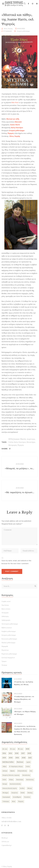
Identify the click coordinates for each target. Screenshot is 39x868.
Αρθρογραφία (6, 620)
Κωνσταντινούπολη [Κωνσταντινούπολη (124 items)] (15, 784)
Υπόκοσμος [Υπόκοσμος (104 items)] (6, 801)
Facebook (28, 4)
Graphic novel (6, 601)
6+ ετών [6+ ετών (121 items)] (13, 749)
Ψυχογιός (21, 445)
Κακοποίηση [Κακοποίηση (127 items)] (20, 780)
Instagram (33, 4)
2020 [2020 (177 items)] (11, 758)
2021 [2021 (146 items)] (17, 758)
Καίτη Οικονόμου (17, 128)
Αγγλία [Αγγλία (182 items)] (28, 762)
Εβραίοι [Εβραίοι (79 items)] (12, 771)
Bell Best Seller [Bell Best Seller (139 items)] (8, 762)
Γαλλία (11, 442)
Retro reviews (6, 609)
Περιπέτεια (5, 650)
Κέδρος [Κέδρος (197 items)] (11, 780)
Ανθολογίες (5, 616)
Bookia (37, 4)
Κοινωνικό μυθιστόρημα (9, 639)
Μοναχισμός (13, 445)
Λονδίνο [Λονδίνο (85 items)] (22, 788)
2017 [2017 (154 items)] (23, 753)
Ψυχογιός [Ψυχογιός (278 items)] (21, 801)
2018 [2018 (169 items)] (29, 753)
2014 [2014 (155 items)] (4, 753)
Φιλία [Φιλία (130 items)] (14, 801)
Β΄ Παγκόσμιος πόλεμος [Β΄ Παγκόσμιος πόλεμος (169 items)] (16, 766)
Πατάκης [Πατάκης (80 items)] (30, 793)
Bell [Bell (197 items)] (30, 758)
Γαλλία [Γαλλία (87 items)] (28, 766)
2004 (11, 439)
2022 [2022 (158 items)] (24, 758)
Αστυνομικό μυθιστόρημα (10, 624)
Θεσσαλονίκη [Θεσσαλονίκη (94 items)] (26, 775)
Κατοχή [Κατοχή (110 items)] (5, 784)
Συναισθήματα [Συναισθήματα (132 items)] (17, 797)
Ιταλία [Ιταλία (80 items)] (4, 780)
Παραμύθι (5, 646)
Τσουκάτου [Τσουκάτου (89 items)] (27, 797)
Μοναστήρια (31, 442)
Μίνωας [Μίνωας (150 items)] (30, 788)
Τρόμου (4, 661)
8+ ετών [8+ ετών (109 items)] (20, 749)
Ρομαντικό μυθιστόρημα (9, 654)
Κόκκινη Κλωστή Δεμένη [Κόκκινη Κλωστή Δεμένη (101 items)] (10, 788)
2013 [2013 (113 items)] (28, 749)
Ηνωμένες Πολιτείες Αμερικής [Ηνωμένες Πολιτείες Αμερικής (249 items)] (11, 775)
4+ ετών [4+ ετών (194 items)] (5, 749)
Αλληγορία (5, 613)
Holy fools (18, 122)
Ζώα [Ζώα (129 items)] (31, 771)
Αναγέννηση (31, 439)
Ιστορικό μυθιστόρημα (23, 31)
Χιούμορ (4, 665)
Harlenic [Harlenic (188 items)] (20, 762)
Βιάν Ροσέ (15, 103)
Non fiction (5, 605)
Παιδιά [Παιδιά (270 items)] (23, 793)
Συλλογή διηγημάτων (8, 658)
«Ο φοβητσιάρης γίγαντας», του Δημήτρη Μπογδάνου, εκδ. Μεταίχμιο (24, 699)
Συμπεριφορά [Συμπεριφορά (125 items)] (6, 797)
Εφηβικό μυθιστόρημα (9, 631)
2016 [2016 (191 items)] (17, 753)
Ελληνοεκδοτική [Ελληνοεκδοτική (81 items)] (22, 771)
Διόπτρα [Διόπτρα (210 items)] (5, 771)
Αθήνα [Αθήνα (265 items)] (4, 766)
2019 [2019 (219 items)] (4, 758)
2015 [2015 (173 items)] (10, 753)
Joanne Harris (20, 439)
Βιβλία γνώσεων (7, 628)
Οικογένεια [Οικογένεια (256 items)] (15, 793)
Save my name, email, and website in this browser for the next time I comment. (16, 562)
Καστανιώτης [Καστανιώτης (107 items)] (30, 780)
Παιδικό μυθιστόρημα (8, 643)
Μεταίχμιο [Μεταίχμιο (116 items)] (5, 793)
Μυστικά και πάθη (13, 119)
